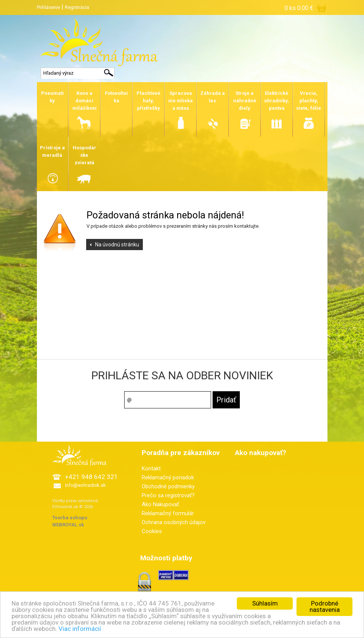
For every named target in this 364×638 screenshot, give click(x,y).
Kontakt (151, 469)
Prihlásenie (48, 7)
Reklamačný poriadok (168, 477)
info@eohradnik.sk (85, 485)
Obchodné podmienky (168, 486)
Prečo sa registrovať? (168, 495)
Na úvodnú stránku (117, 245)
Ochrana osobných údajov (174, 522)
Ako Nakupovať (160, 504)
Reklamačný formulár (168, 513)
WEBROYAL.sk (68, 525)
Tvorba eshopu (70, 518)
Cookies (152, 531)
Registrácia (77, 7)
